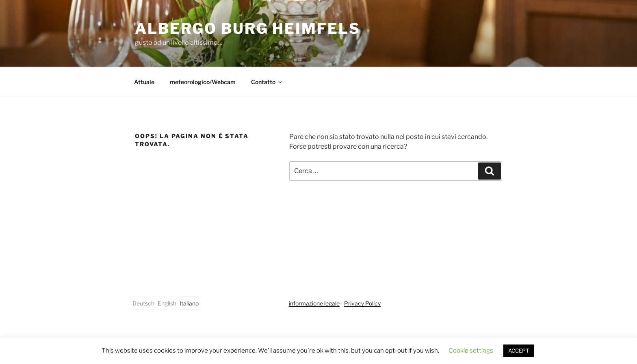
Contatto (267, 82)
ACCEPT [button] (519, 351)
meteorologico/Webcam (203, 82)
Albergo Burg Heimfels (247, 28)
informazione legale (314, 303)
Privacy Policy (362, 303)
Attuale (144, 82)
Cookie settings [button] (471, 351)
